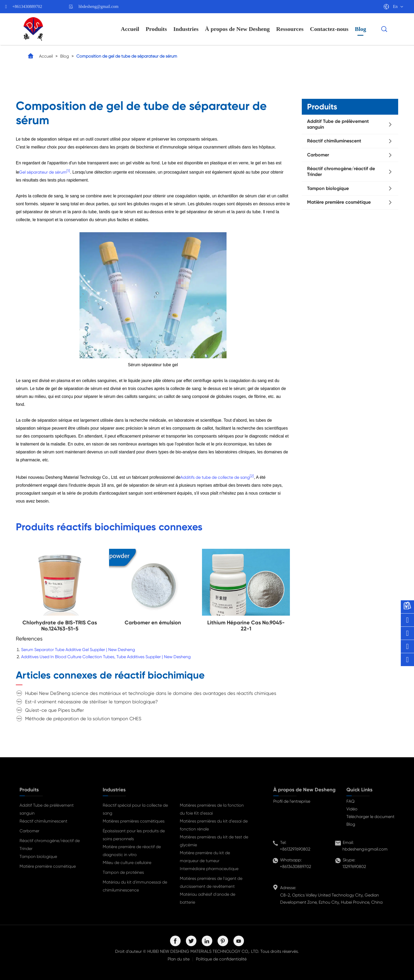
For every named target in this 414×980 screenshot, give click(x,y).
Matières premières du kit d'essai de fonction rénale (214, 825)
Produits (156, 29)
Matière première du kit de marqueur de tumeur (205, 857)
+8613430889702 (27, 6)
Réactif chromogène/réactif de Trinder (341, 171)
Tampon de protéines (123, 872)
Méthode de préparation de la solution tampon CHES (83, 719)
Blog (361, 29)
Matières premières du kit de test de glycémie (214, 841)
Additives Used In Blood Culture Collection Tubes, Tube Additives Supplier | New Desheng (106, 657)
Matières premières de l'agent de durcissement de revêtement (211, 882)
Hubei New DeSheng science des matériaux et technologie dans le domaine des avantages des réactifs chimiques (151, 693)
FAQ (351, 801)
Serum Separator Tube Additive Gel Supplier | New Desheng (78, 650)
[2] (252, 476)
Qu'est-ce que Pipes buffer (55, 710)
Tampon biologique (328, 188)
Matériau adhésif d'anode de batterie (208, 898)
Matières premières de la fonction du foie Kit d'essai (212, 809)
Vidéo (352, 809)
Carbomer (318, 155)
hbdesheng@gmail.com (99, 6)
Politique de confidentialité (221, 959)
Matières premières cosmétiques (134, 821)
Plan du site (179, 959)
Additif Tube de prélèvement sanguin (338, 124)
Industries (186, 29)
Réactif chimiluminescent (334, 141)
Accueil (130, 29)
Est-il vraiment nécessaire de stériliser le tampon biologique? (91, 702)
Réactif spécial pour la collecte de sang (135, 809)
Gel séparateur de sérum (43, 172)
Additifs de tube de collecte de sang (215, 477)
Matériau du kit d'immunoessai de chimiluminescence (135, 886)
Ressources (290, 29)
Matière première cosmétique (339, 202)
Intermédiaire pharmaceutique (209, 869)
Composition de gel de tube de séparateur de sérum (127, 56)
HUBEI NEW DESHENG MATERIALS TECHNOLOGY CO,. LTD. (203, 951)
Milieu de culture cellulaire (127, 863)
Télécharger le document (370, 817)
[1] (68, 171)
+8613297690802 (295, 849)
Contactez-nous (329, 29)
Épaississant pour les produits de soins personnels (134, 835)
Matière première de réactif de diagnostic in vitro (132, 851)
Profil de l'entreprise (292, 801)
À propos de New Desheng (237, 29)
